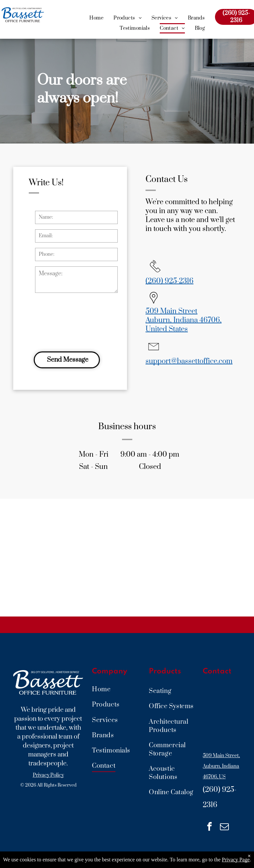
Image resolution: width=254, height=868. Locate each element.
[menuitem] (96, 18)
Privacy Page (236, 860)
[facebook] (209, 827)
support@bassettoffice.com (189, 361)
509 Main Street (171, 311)
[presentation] (62, 321)
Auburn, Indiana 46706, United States (184, 325)
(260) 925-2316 (169, 281)
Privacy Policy (48, 775)
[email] (224, 827)
